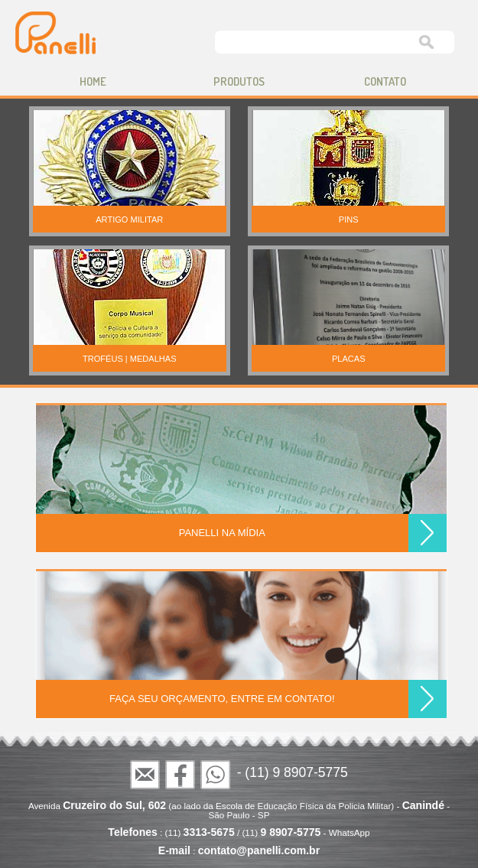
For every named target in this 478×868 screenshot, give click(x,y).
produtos (239, 81)
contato (385, 81)
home (93, 81)
